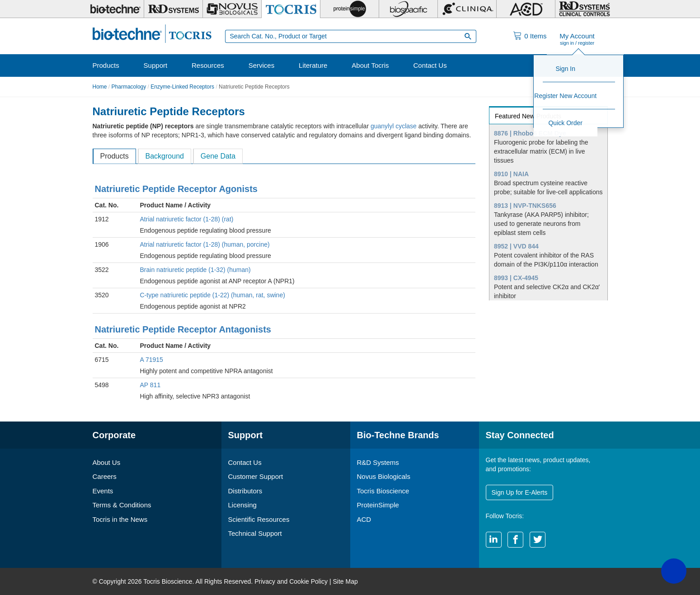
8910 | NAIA (511, 174)
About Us (107, 462)
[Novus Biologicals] (232, 9)
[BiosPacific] (408, 9)
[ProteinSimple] (350, 9)
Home (100, 87)
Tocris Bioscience (383, 491)
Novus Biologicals (384, 476)
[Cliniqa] (467, 9)
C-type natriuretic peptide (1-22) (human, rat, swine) (213, 295)
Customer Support (256, 476)
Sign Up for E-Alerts (520, 492)
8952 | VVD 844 (516, 246)
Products (106, 65)
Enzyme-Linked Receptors (182, 87)
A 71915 (152, 360)
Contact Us (430, 65)
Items (535, 36)
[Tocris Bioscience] (291, 9)
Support (156, 65)
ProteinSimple (378, 505)
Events (103, 491)
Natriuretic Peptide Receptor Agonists (176, 189)
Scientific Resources (259, 519)
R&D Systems (378, 462)
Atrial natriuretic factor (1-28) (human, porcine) (205, 244)
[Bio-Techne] (115, 9)
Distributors (245, 491)
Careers (105, 476)
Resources (208, 65)
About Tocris (370, 65)
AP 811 (150, 385)
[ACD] (526, 9)
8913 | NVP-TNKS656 (525, 206)
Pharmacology (129, 87)
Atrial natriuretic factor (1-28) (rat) (187, 219)
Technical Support (255, 533)
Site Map (345, 581)
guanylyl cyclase (394, 126)
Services (262, 65)
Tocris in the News (120, 519)
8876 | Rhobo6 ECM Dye (530, 133)
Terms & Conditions (122, 505)
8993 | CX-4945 (516, 278)
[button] (674, 571)
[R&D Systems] (173, 9)
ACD (364, 519)
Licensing (242, 505)
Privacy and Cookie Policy (291, 581)
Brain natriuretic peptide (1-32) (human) (195, 270)
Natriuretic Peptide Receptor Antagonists (183, 329)
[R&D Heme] (585, 9)
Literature (313, 65)
